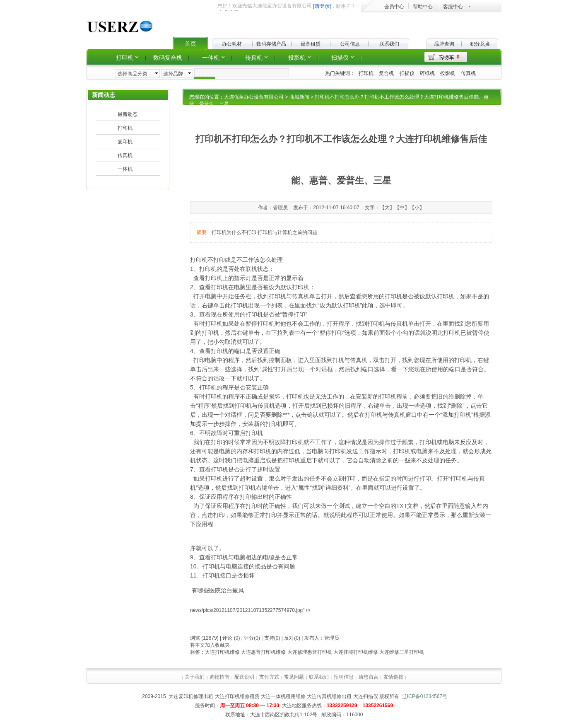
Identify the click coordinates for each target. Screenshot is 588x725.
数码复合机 (168, 58)
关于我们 (195, 677)
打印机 (366, 73)
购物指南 (219, 677)
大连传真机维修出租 (329, 696)
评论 (227, 638)
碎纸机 (427, 73)
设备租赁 (311, 44)
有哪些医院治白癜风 (218, 590)
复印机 (125, 142)
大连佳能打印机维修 (356, 652)
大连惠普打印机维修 (263, 652)
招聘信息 (344, 677)
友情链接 (393, 677)
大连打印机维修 (222, 652)
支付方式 (269, 677)
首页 (190, 43)
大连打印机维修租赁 (237, 696)
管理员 (332, 638)
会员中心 (394, 7)
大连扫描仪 (366, 696)
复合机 (386, 73)
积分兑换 (480, 44)
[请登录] (322, 6)
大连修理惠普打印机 (310, 652)
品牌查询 (444, 44)
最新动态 (128, 114)
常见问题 (294, 677)
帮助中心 (423, 7)
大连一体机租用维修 (283, 696)
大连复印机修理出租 (191, 696)
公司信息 (350, 44)
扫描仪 (407, 73)
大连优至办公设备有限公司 (254, 97)
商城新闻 (299, 97)
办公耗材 (232, 44)
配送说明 (244, 677)
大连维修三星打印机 (402, 652)
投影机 (448, 73)
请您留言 (369, 677)
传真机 (468, 73)
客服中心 (453, 7)
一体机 (211, 58)
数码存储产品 (271, 44)
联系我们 (389, 44)
